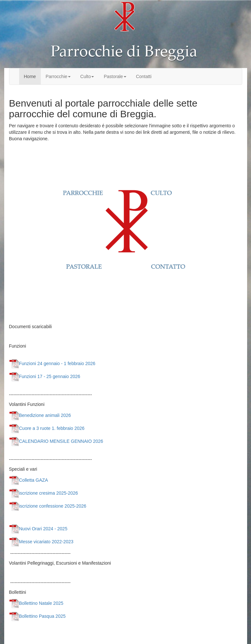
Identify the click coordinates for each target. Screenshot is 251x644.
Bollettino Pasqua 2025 (37, 616)
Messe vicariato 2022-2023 (41, 542)
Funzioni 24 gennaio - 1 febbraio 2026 (52, 363)
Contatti (144, 76)
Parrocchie (58, 76)
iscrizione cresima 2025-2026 (44, 493)
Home (30, 76)
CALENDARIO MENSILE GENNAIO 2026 (56, 441)
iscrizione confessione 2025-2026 (48, 506)
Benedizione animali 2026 (40, 415)
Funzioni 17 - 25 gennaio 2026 (45, 376)
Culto (87, 76)
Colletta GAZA (29, 480)
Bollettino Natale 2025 (36, 603)
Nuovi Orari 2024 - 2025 (38, 529)
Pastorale (115, 76)
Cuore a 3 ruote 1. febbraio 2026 (47, 428)
